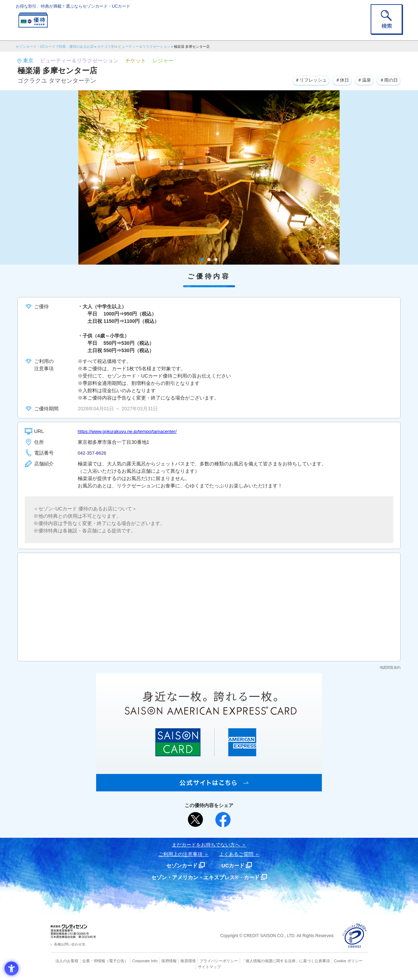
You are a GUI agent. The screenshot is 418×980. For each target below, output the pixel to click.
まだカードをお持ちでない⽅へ (206, 845)
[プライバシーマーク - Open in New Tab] (354, 936)
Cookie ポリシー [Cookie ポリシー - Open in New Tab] (348, 961)
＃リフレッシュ (304, 80)
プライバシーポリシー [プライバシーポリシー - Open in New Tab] (219, 961)
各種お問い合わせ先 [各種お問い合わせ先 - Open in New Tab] (70, 944)
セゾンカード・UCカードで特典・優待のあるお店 (55, 47)
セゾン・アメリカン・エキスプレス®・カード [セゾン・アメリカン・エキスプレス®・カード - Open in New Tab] (206, 877)
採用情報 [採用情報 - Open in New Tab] (169, 961)
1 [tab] (202, 260)
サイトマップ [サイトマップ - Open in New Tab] (209, 966)
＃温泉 (362, 80)
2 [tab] (209, 260)
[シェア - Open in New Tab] (223, 820)
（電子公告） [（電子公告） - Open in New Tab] (117, 961)
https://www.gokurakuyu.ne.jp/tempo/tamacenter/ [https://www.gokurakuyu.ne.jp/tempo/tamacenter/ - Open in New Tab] (130, 431)
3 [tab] (216, 260)
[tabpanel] (209, 177)
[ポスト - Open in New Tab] (195, 820)
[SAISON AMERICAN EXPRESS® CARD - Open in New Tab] (209, 788)
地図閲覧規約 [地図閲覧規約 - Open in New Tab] (390, 667)
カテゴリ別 (106, 47)
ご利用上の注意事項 (180, 854)
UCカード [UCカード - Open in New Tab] (234, 865)
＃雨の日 (388, 80)
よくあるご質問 (236, 854)
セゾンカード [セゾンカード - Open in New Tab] (181, 865)
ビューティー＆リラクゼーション (144, 47)
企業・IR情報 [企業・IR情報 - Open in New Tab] (94, 961)
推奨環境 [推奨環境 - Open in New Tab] (188, 961)
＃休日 (338, 80)
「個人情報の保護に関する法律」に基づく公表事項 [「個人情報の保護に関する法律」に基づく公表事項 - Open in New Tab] (286, 961)
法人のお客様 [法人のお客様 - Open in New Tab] (68, 961)
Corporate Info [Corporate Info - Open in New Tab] (145, 961)
